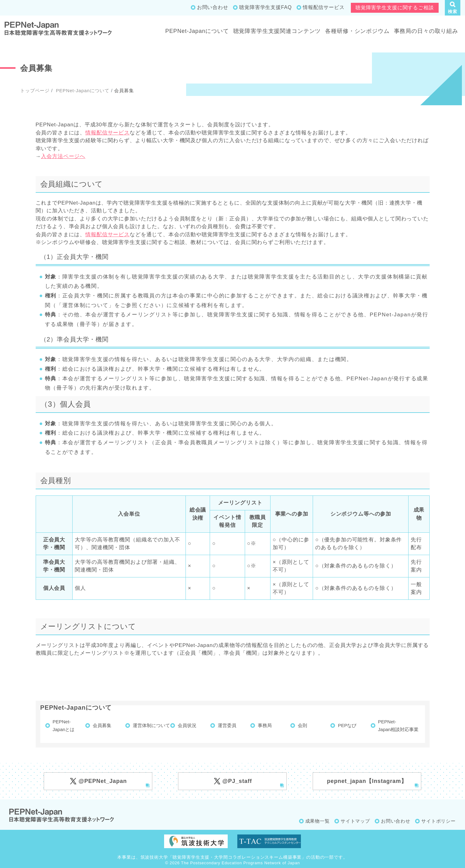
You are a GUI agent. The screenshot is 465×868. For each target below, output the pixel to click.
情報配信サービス (324, 7)
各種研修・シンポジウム (357, 31)
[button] (453, 8)
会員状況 (187, 725)
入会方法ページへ (63, 156)
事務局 (265, 725)
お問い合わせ (213, 7)
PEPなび (347, 725)
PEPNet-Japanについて (197, 31)
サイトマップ (355, 821)
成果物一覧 (317, 821)
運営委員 (227, 725)
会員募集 (102, 725)
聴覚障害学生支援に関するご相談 (395, 8)
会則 (302, 725)
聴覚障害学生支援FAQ (265, 7)
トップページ (35, 90)
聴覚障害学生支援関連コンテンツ (277, 31)
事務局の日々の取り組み (426, 31)
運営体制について (151, 725)
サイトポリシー (438, 821)
